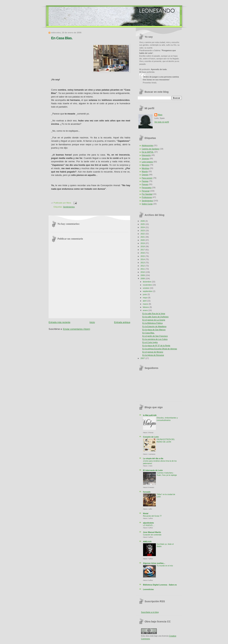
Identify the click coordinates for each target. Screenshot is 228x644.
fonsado (147, 492)
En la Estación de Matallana (154, 326)
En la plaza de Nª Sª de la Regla (156, 346)
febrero (146, 307)
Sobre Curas (147, 204)
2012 (143, 266)
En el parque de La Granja (154, 320)
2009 (143, 275)
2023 (143, 231)
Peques (145, 184)
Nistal (146, 513)
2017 (143, 250)
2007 (143, 358)
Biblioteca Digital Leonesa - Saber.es (160, 585)
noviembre (148, 285)
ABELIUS (147, 542)
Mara (160, 115)
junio (145, 294)
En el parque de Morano (153, 352)
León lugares (147, 162)
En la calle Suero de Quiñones (155, 317)
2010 (143, 272)
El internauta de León (153, 470)
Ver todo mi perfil (162, 122)
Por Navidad (147, 194)
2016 (143, 253)
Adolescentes (148, 145)
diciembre (147, 282)
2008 (143, 278)
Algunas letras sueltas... (154, 563)
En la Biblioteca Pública (152, 323)
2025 (143, 224)
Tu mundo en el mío (165, 566)
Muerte (145, 171)
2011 (143, 269)
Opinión (145, 175)
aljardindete (148, 523)
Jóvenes (145, 159)
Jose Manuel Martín (152, 532)
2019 (143, 243)
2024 (143, 227)
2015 (143, 256)
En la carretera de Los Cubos (155, 339)
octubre (146, 288)
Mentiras (146, 168)
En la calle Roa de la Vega (154, 314)
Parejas (145, 181)
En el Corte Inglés (150, 342)
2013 (143, 263)
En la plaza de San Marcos (154, 330)
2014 (143, 259)
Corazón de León (151, 437)
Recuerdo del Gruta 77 (152, 516)
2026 (143, 221)
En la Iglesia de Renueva (153, 355)
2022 (143, 234)
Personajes (147, 188)
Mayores (146, 165)
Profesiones (147, 197)
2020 (143, 240)
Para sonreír (147, 178)
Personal (146, 191)
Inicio (92, 322)
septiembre (148, 291)
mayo (146, 298)
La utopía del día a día (153, 458)
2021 (143, 237)
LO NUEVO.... (149, 525)
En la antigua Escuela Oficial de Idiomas (160, 349)
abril (145, 301)
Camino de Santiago (151, 149)
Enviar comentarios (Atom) (77, 329)
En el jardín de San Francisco (155, 336)
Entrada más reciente (59, 322)
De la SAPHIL (148, 152)
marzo (146, 304)
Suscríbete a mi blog (150, 612)
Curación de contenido (152, 535)
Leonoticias (148, 589)
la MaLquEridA (150, 415)
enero (146, 310)
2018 (143, 246)
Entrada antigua (122, 322)
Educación (146, 155)
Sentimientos (69, 207)
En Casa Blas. (62, 38)
